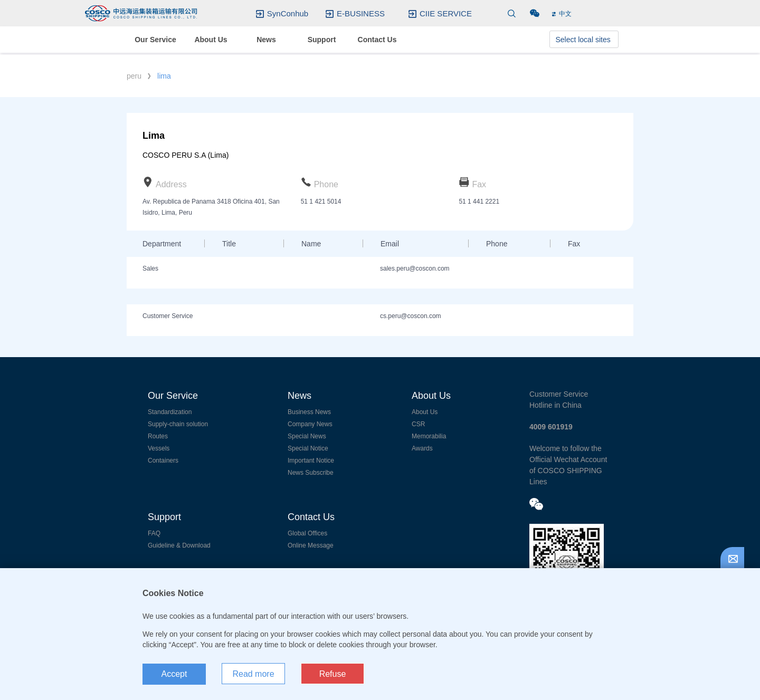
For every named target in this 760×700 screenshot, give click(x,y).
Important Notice (311, 461)
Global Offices (307, 533)
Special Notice (308, 448)
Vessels (159, 448)
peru (134, 76)
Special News (307, 436)
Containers (163, 461)
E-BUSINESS (361, 14)
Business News (309, 412)
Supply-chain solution (178, 424)
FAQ (154, 533)
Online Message (311, 545)
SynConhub (288, 14)
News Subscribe (311, 473)
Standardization (170, 412)
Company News (310, 424)
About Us (425, 412)
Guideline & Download (179, 545)
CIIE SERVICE (446, 14)
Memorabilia (429, 436)
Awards (422, 448)
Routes (158, 436)
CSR (418, 424)
